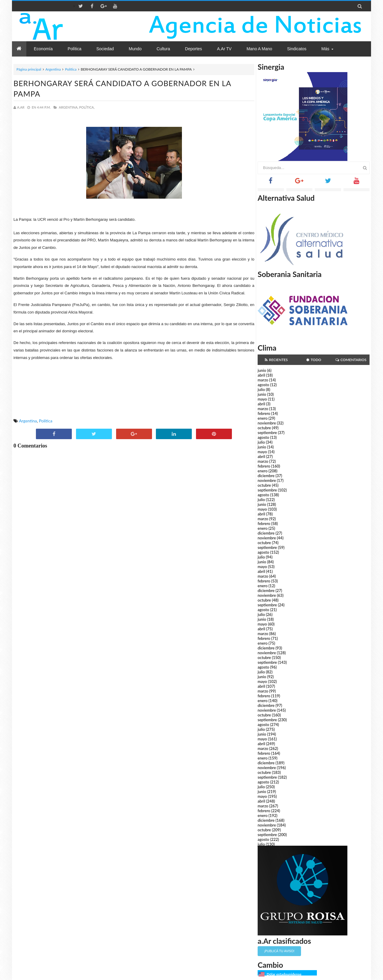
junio (262, 370)
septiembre (267, 433)
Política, (87, 107)
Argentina (53, 69)
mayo (262, 399)
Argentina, (68, 107)
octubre (264, 428)
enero (263, 418)
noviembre (267, 423)
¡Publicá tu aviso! (279, 951)
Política (71, 69)
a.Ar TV (224, 49)
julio (261, 389)
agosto (263, 385)
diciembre (266, 476)
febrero (264, 413)
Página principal (29, 69)
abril (261, 375)
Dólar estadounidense (284, 974)
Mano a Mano (259, 49)
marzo (263, 380)
